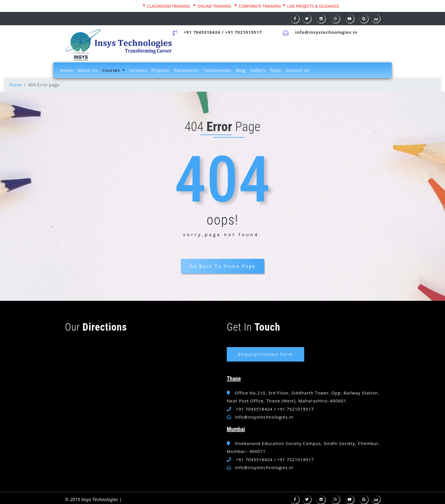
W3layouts (124, 501)
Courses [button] (112, 70)
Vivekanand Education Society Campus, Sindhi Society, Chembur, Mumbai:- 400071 (303, 447)
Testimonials (217, 70)
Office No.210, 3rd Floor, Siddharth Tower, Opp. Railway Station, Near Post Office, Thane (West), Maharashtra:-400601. (303, 397)
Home (68, 70)
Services (138, 70)
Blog (241, 70)
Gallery (258, 70)
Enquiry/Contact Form (265, 354)
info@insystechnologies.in (326, 32)
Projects (160, 70)
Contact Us (298, 70)
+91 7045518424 (202, 32)
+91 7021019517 (243, 32)
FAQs (276, 70)
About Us (88, 70)
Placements (187, 70)
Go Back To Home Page (222, 266)
